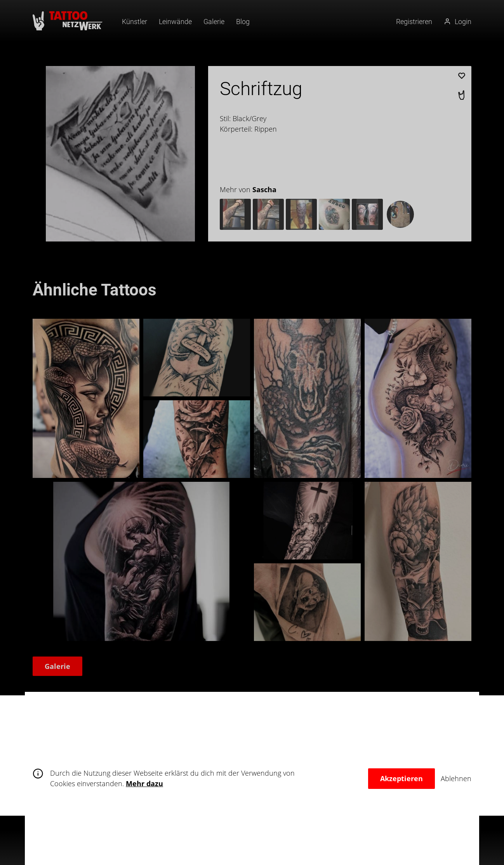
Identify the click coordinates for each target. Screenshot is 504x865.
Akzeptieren (401, 778)
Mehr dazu (144, 783)
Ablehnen (456, 778)
